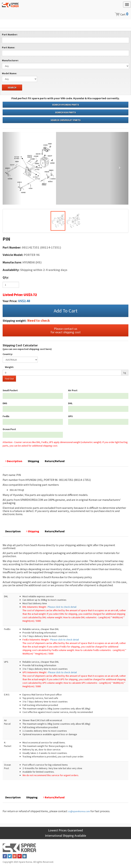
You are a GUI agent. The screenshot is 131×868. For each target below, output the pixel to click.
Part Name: (8, 47)
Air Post (73, 390)
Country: (8, 354)
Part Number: (10, 34)
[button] (12, 168)
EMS (5, 403)
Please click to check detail (62, 607)
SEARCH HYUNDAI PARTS (66, 105)
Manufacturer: (10, 60)
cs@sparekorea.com (79, 811)
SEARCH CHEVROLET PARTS (66, 120)
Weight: (9, 367)
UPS (70, 416)
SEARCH (12, 88)
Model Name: (9, 73)
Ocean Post (9, 429)
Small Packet (10, 390)
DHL (70, 403)
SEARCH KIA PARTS (65, 112)
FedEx (6, 416)
